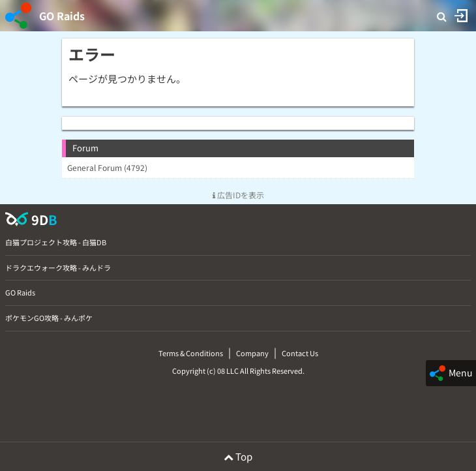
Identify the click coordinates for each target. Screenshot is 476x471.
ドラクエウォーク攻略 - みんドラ (58, 267)
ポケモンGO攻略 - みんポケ (49, 318)
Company (252, 353)
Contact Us (300, 353)
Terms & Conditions (191, 353)
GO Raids (62, 16)
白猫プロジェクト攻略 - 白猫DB (56, 242)
